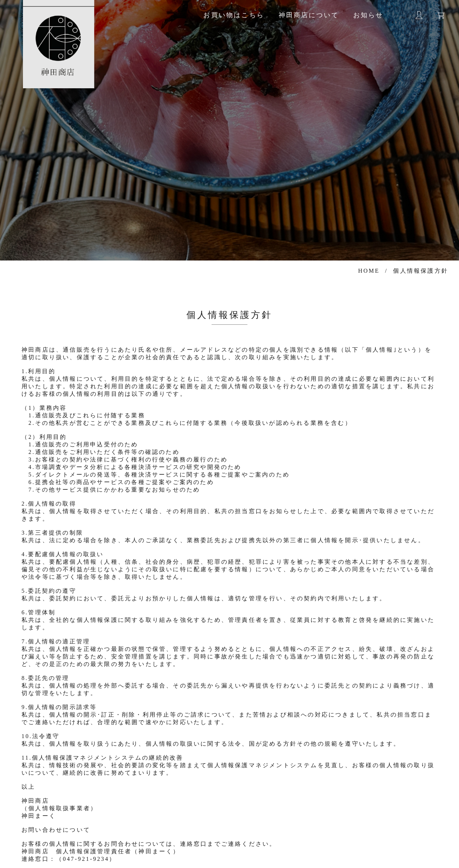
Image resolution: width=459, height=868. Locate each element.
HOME (369, 271)
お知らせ (368, 15)
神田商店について (309, 15)
